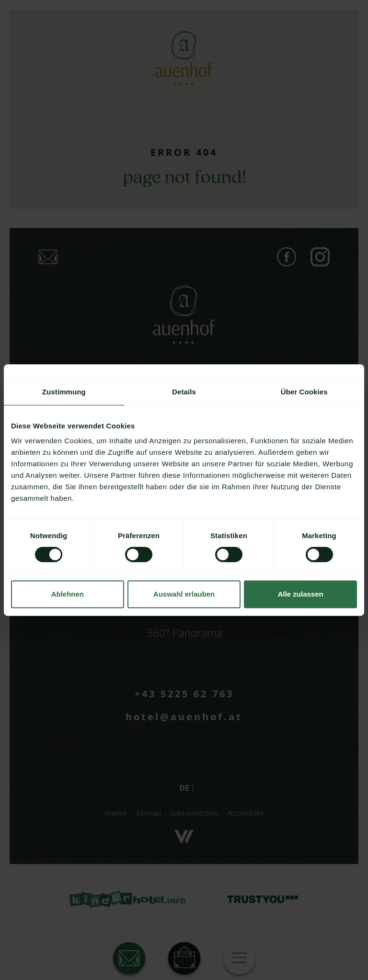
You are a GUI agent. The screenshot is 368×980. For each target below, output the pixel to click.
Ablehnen (68, 594)
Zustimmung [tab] (64, 392)
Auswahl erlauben (184, 594)
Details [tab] (184, 392)
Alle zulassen (301, 594)
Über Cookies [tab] (304, 392)
